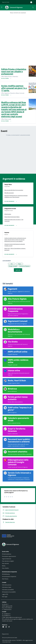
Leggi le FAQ (5, 594)
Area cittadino (5, 568)
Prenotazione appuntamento (9, 556)
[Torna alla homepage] (18, 544)
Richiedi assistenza (7, 554)
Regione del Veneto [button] (6, 2)
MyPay (4, 566)
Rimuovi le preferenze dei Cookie (10, 638)
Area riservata (5, 563)
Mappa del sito (5, 634)
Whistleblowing (6, 574)
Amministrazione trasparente (9, 576)
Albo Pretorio (5, 579)
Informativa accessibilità (8, 590)
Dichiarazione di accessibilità (9, 592)
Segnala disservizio (7, 559)
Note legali (5, 597)
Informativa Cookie (7, 587)
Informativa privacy (7, 585)
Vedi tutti (18, 270)
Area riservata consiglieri (8, 561)
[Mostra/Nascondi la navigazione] (2, 7)
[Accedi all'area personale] (32, 2)
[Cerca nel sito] (33, 7)
